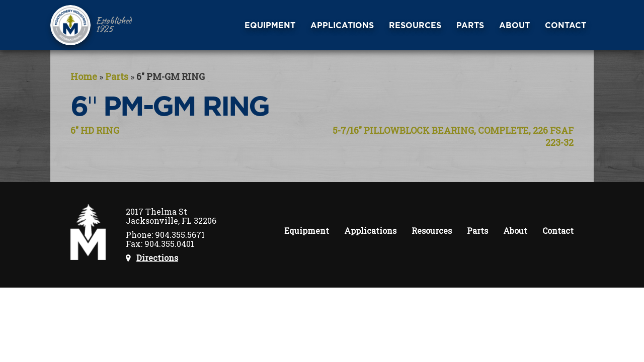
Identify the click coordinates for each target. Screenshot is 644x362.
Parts (117, 76)
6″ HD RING (95, 130)
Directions (157, 258)
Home (84, 76)
